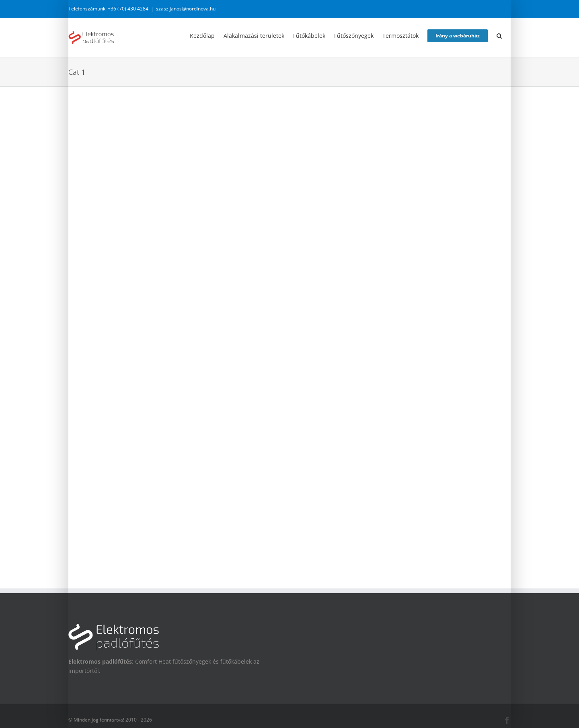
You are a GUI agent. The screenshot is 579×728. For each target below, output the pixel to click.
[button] (499, 35)
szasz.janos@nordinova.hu (186, 9)
